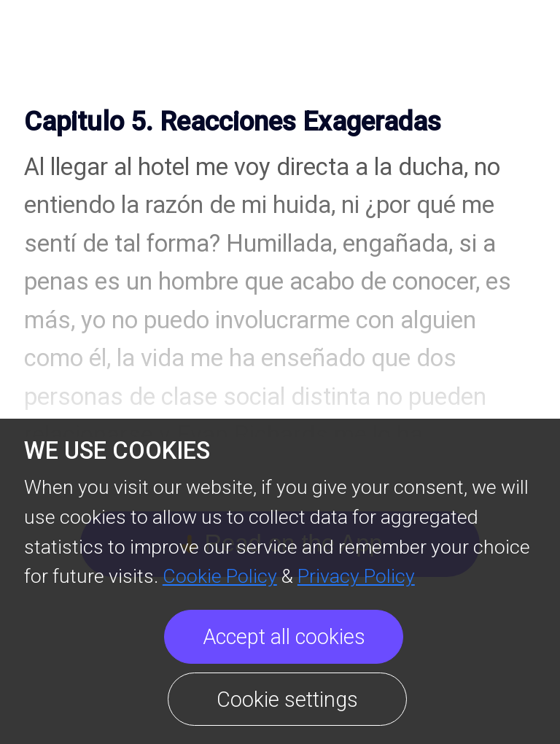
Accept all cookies (284, 637)
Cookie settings (287, 700)
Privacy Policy (356, 576)
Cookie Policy (220, 576)
